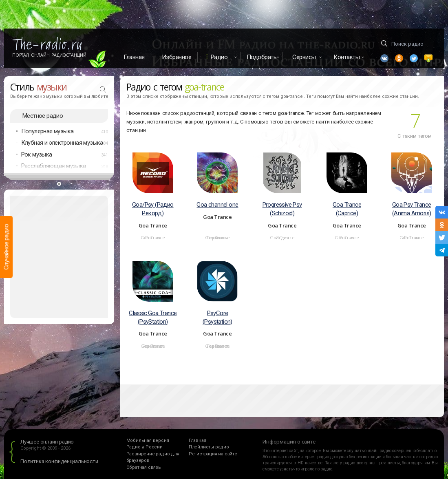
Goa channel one (217, 205)
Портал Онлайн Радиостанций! (50, 55)
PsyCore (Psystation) (217, 317)
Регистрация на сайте (213, 454)
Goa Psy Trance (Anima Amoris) (412, 209)
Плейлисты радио (209, 447)
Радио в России (145, 447)
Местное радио (43, 116)
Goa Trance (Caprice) (347, 209)
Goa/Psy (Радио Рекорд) (153, 209)
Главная (134, 57)
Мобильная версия (148, 440)
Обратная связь (144, 467)
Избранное (177, 57)
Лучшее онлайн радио (47, 442)
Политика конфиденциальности (59, 461)
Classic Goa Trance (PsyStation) (153, 317)
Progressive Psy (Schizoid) (282, 209)
